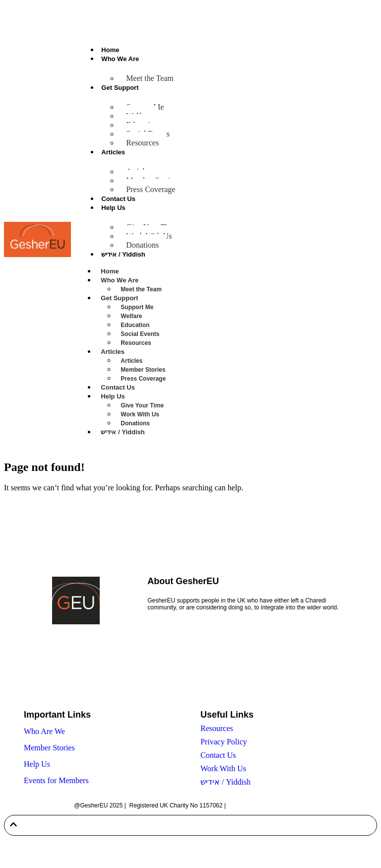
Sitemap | (241, 805)
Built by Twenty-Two (281, 805)
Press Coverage (151, 189)
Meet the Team (150, 78)
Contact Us (118, 199)
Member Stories (143, 370)
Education (135, 325)
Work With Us (140, 414)
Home (110, 50)
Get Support (120, 88)
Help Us (113, 208)
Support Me (137, 307)
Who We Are (120, 59)
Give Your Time (142, 405)
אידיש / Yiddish (123, 254)
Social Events (140, 334)
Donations (142, 245)
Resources (142, 143)
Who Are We (44, 731)
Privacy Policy (224, 742)
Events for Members (56, 780)
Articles (113, 152)
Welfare (131, 316)
